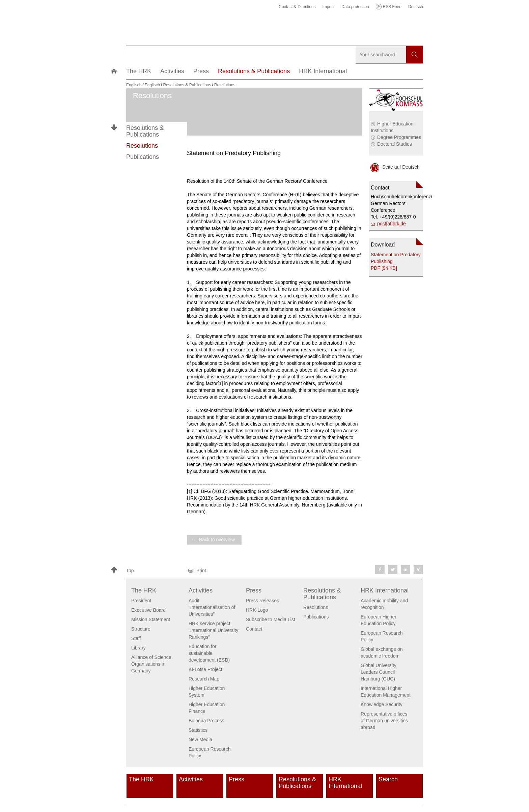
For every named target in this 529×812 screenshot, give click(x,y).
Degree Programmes (399, 137)
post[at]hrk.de (392, 224)
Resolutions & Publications (145, 131)
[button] (146, 570)
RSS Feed (392, 7)
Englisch (134, 85)
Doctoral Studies (395, 144)
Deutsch (416, 7)
